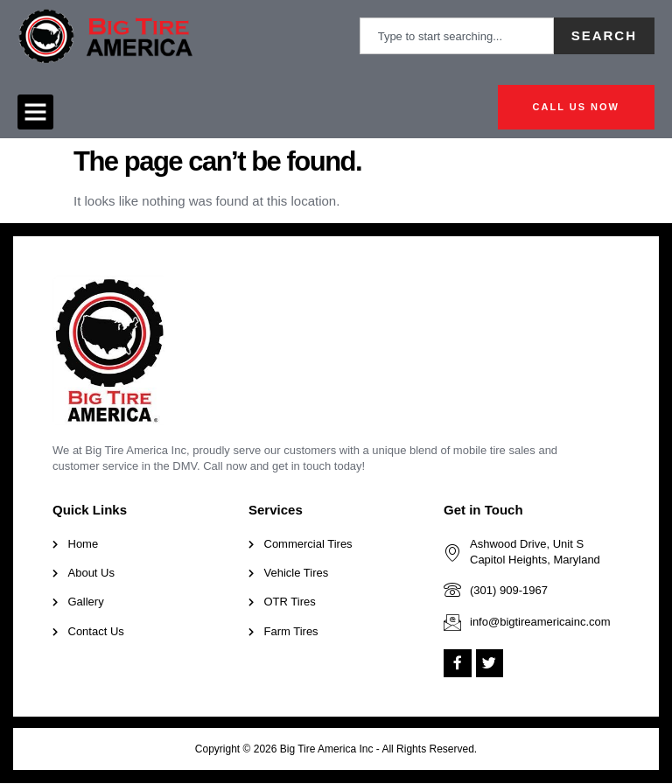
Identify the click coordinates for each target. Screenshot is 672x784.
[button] (35, 112)
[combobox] (457, 36)
